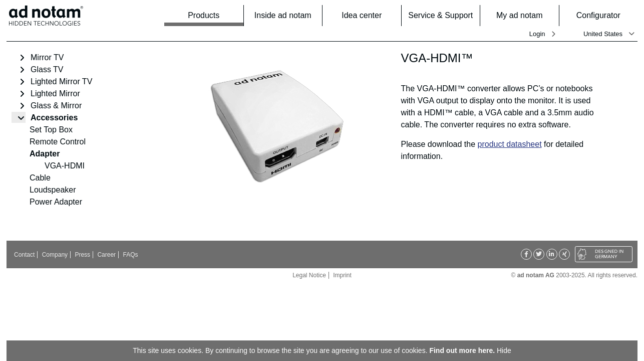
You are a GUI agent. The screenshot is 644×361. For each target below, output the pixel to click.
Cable (40, 178)
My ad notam (525, 15)
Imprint (342, 275)
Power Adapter (56, 202)
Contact (24, 255)
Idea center (368, 15)
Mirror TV (47, 57)
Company (55, 255)
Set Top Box (51, 130)
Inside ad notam (285, 15)
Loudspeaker (53, 190)
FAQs (130, 255)
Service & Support (441, 15)
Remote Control (58, 142)
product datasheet (510, 144)
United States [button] (603, 34)
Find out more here (461, 350)
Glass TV (47, 69)
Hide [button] (504, 350)
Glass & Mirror (56, 106)
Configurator (604, 15)
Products (212, 15)
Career (106, 255)
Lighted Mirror (55, 94)
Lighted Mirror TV (61, 81)
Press (82, 255)
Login (537, 34)
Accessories (54, 118)
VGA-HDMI (65, 166)
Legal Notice (309, 275)
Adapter (45, 154)
